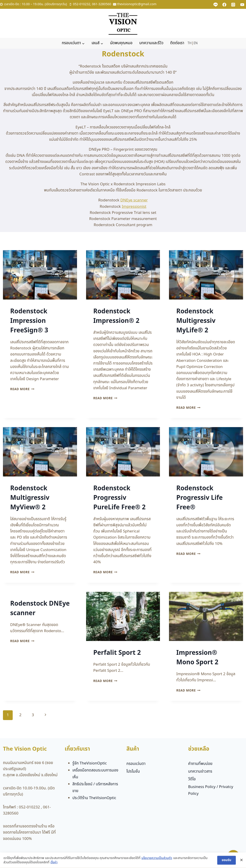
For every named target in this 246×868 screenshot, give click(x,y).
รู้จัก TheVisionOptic (90, 763)
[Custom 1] (216, 5)
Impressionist (134, 207)
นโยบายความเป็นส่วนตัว (157, 862)
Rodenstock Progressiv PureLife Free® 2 (119, 498)
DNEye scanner (134, 200)
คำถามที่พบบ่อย (200, 764)
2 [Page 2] (20, 715)
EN (196, 43)
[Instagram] (233, 5)
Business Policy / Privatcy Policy (211, 790)
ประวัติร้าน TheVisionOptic (94, 798)
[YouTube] (242, 5)
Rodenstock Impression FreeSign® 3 (29, 321)
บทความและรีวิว (151, 43)
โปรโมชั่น (133, 771)
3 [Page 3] (33, 715)
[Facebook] (224, 5)
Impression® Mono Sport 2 (197, 658)
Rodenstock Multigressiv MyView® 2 (30, 498)
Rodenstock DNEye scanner (40, 608)
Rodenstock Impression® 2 (116, 316)
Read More (22, 389)
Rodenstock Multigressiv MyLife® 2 (196, 321)
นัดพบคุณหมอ (121, 43)
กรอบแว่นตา (136, 764)
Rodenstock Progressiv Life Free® (199, 498)
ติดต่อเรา (177, 43)
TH (189, 43)
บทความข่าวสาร (200, 771)
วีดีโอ (192, 779)
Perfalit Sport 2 (117, 653)
